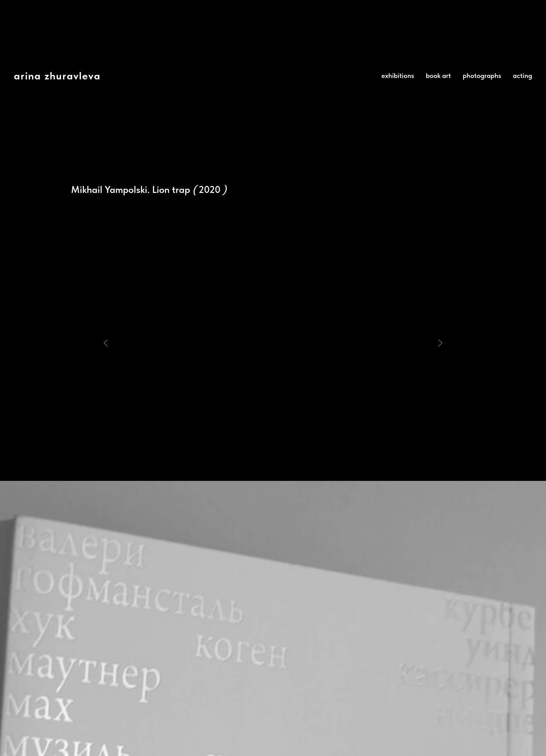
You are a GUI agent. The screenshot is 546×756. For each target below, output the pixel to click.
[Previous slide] (106, 343)
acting (522, 76)
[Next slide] (440, 343)
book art (438, 76)
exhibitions (398, 76)
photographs (482, 76)
